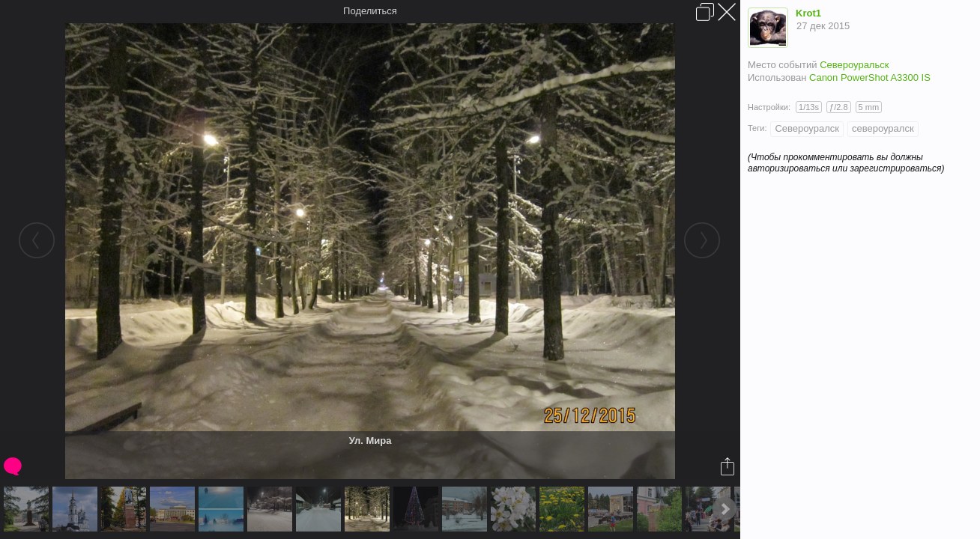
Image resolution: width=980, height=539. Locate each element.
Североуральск (854, 65)
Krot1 (808, 13)
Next (725, 509)
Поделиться (370, 11)
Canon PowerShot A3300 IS (870, 77)
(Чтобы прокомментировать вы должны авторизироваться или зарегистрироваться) (846, 163)
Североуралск (807, 128)
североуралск (883, 128)
